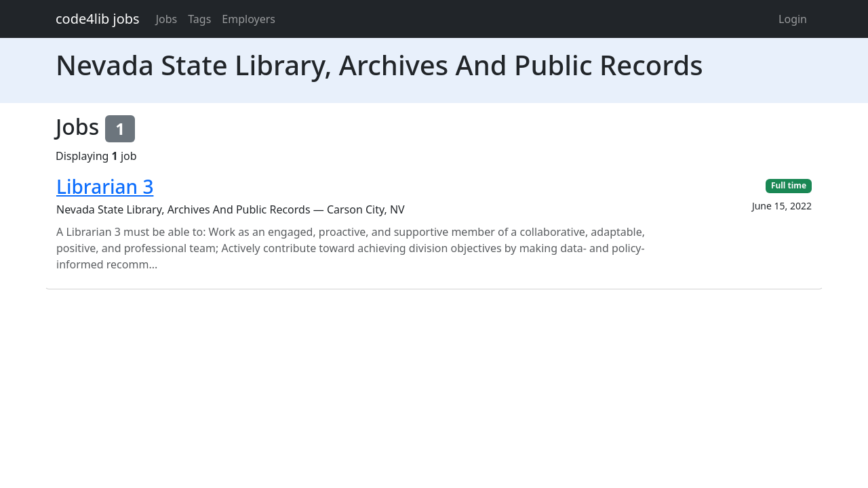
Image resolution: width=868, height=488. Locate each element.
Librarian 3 (105, 186)
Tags (199, 19)
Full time (789, 185)
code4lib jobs (98, 19)
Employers (249, 19)
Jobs (167, 19)
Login (793, 19)
